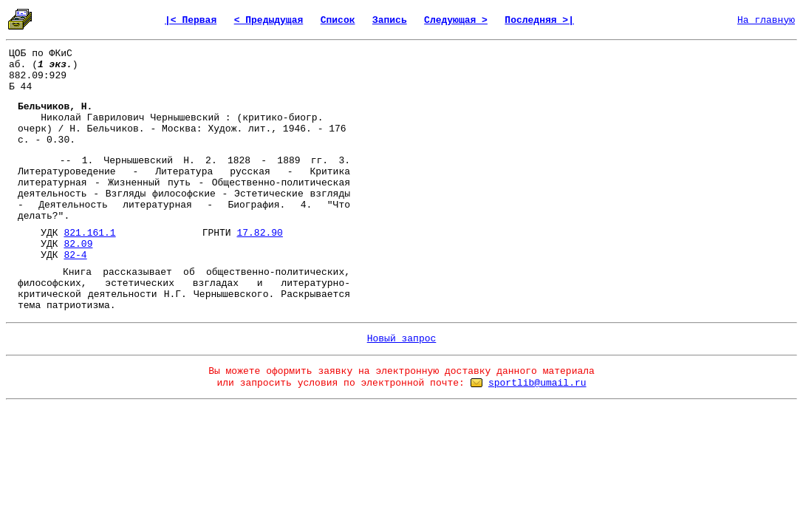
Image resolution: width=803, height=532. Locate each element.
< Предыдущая (269, 20)
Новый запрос (402, 339)
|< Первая (191, 20)
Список (338, 20)
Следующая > (456, 20)
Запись (390, 20)
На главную (766, 20)
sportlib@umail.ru (537, 383)
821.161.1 (89, 233)
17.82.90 (259, 233)
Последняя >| (539, 20)
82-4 (75, 255)
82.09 (78, 244)
